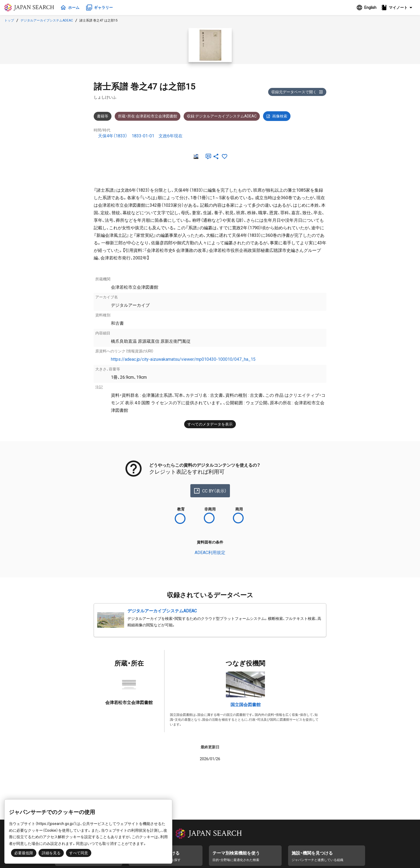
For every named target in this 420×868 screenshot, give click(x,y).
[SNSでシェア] (216, 156)
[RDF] (195, 156)
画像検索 (277, 116)
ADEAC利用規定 (210, 553)
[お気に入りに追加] (225, 156)
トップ (9, 20)
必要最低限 (24, 853)
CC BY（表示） (210, 491)
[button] (398, 8)
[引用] (207, 156)
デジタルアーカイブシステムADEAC (47, 20)
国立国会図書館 (246, 705)
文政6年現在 (171, 136)
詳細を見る (51, 853)
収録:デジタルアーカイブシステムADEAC (222, 116)
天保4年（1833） (113, 136)
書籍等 (103, 116)
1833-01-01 (143, 136)
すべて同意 (79, 853)
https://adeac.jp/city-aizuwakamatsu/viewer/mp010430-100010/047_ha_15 (183, 359)
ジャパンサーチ (30, 8)
